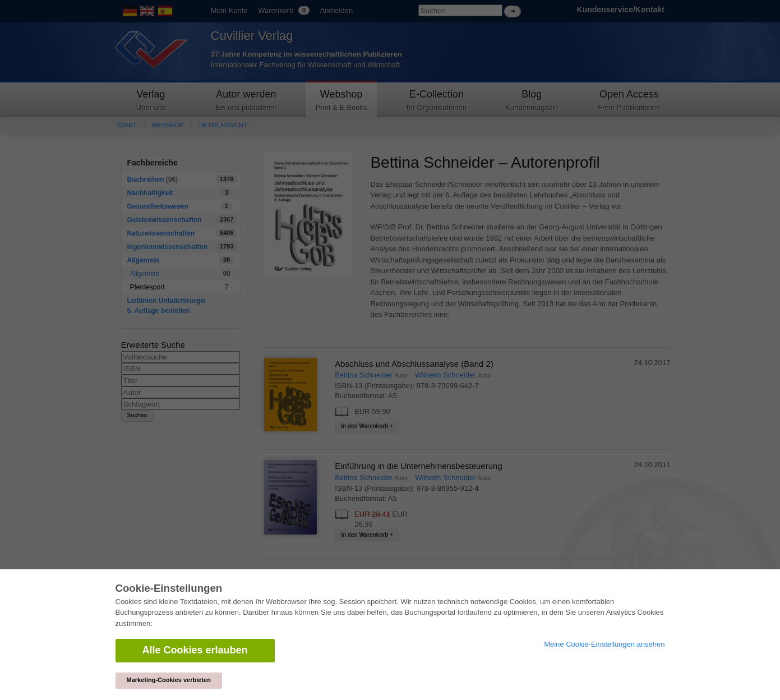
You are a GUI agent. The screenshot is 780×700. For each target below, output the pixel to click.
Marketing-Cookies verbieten (169, 680)
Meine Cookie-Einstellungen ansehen (604, 644)
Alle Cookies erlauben (195, 650)
